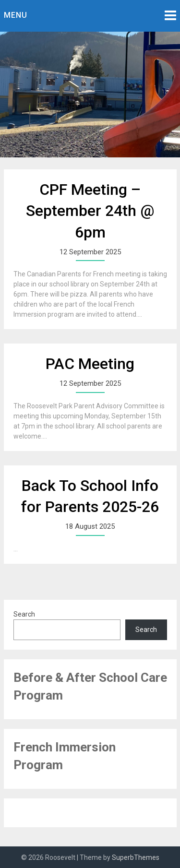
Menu (16, 15)
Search (24, 614)
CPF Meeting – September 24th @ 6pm (90, 211)
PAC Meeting (90, 364)
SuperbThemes (136, 857)
